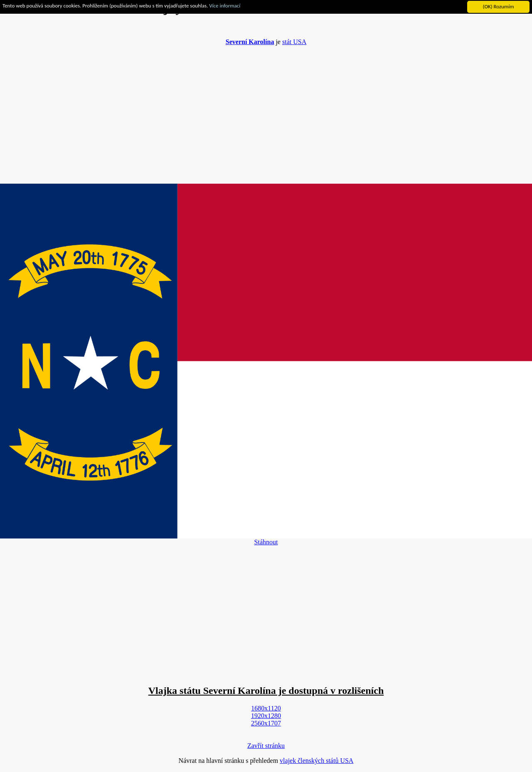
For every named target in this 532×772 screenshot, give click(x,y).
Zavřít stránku (266, 746)
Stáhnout (266, 542)
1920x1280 (266, 716)
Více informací (225, 6)
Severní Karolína (250, 42)
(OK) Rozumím (498, 6)
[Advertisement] (266, 111)
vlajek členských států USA (316, 761)
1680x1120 (266, 708)
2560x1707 (266, 723)
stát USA (294, 42)
